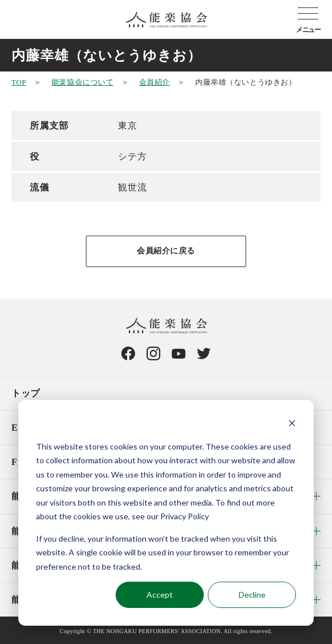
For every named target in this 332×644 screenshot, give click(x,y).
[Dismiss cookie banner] (292, 425)
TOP (19, 82)
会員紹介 (155, 82)
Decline (252, 595)
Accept (160, 595)
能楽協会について (82, 82)
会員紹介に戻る (166, 251)
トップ (26, 393)
